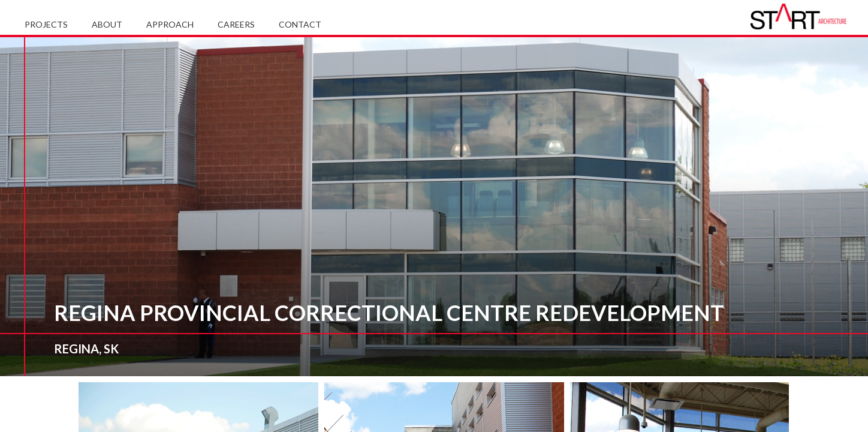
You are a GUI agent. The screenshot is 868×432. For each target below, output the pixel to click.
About (107, 24)
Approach (170, 24)
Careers (236, 24)
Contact (300, 24)
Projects (46, 24)
